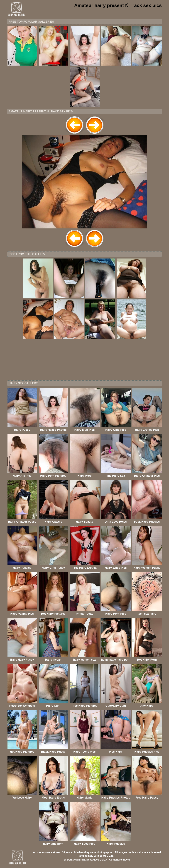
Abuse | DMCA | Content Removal (110, 860)
